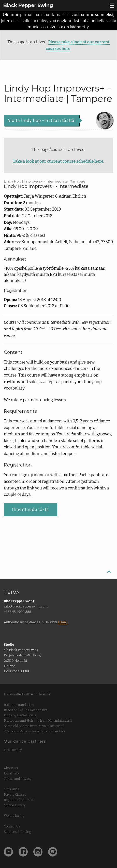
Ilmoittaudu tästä (31, 509)
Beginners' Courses (18, 800)
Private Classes (15, 794)
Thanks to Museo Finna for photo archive (35, 731)
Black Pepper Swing (28, 5)
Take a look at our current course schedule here (58, 161)
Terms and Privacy (18, 779)
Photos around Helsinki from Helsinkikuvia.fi (38, 721)
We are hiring (14, 816)
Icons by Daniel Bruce (20, 715)
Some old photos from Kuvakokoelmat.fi (34, 726)
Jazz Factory (13, 750)
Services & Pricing (17, 832)
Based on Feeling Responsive (26, 710)
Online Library (15, 805)
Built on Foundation (19, 705)
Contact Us (12, 826)
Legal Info (11, 773)
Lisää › (63, 622)
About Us (11, 768)
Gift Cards (11, 789)
